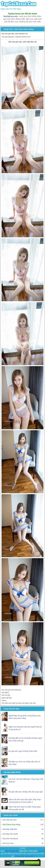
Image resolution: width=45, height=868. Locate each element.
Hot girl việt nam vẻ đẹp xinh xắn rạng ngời (25, 792)
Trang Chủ (8, 29)
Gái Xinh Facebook (10, 839)
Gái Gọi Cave (8, 843)
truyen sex (29, 856)
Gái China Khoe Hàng (24, 29)
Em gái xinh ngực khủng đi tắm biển (23, 751)
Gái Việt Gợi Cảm (10, 820)
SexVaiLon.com (11, 16)
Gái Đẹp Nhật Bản (10, 829)
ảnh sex (41, 851)
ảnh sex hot (20, 856)
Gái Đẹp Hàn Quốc (10, 834)
